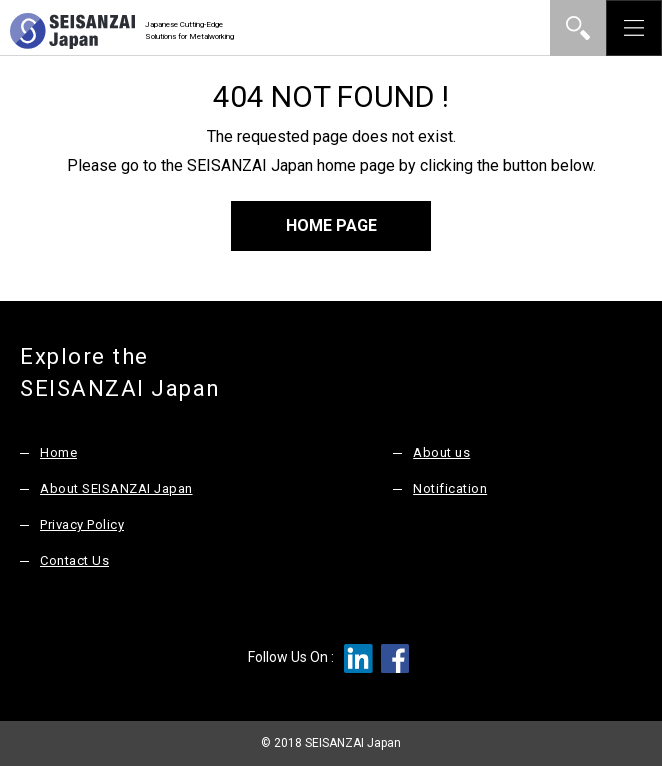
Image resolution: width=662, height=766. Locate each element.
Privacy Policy (82, 524)
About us (441, 452)
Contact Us (74, 560)
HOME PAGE (331, 225)
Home (58, 452)
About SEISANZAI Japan (116, 488)
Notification (450, 488)
